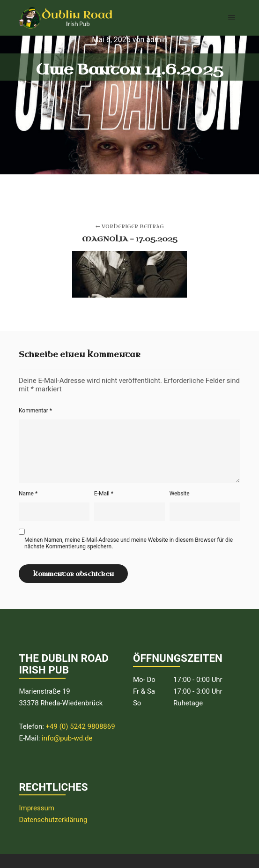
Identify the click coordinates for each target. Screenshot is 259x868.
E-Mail (104, 494)
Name (28, 494)
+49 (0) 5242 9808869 (81, 726)
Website (180, 494)
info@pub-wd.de (67, 738)
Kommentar (35, 411)
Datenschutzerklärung (53, 820)
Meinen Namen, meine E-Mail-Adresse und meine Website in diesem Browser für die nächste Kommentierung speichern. (129, 543)
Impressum (36, 808)
